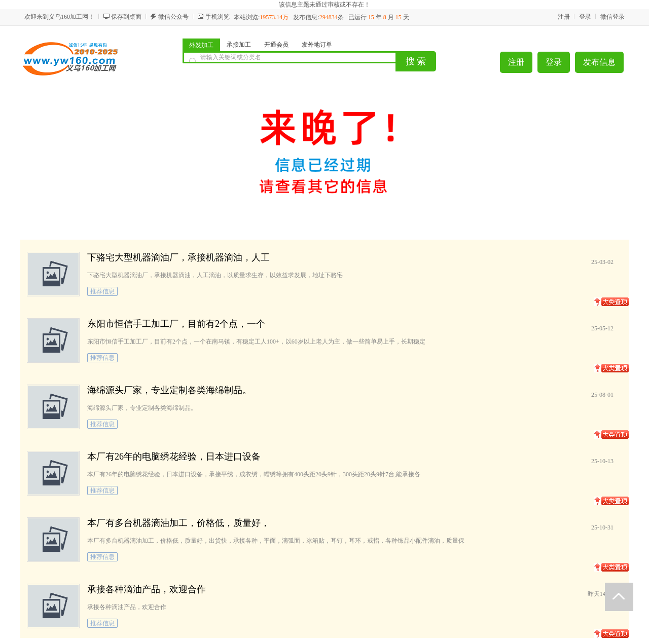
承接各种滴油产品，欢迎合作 (147, 589)
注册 (564, 17)
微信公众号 (173, 17)
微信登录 (612, 17)
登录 (585, 17)
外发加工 (201, 45)
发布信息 (599, 62)
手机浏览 (218, 17)
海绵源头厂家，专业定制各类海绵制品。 (169, 390)
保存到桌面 (126, 17)
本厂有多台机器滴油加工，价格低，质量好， (178, 523)
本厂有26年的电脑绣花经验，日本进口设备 (174, 457)
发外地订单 (317, 45)
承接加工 (239, 45)
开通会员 (276, 45)
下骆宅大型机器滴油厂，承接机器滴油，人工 (178, 257)
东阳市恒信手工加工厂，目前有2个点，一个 (176, 324)
